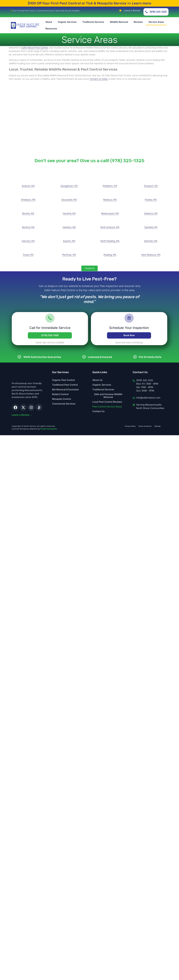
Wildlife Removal (119, 22)
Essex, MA (28, 255)
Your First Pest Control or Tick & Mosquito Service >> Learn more (89, 3)
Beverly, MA (28, 213)
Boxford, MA (28, 227)
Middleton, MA (110, 186)
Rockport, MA (151, 186)
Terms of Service (145, 426)
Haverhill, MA (69, 213)
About (49, 22)
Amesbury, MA (28, 200)
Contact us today (99, 79)
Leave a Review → (22, 415)
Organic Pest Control (63, 380)
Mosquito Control (62, 399)
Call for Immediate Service (50, 328)
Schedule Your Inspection (129, 328)
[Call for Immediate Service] (50, 318)
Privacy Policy (130, 426)
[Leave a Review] (120, 10)
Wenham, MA (151, 241)
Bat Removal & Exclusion (65, 389)
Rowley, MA (151, 200)
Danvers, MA (28, 241)
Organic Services (67, 22)
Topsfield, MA (151, 227)
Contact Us (98, 411)
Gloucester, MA (69, 200)
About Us (97, 380)
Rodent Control (60, 394)
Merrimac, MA (69, 255)
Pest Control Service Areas (107, 407)
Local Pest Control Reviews (107, 402)
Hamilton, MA (69, 227)
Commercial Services (64, 404)
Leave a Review (132, 10)
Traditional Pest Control (65, 385)
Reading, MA (110, 255)
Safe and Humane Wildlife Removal (108, 396)
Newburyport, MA (110, 213)
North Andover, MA (110, 227)
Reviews (138, 22)
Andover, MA (28, 186)
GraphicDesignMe (49, 429)
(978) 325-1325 (50, 335)
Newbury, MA (110, 200)
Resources (51, 29)
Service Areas (156, 22)
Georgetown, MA (69, 186)
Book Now (129, 335)
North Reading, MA (110, 241)
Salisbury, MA (151, 213)
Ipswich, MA (69, 241)
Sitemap (157, 426)
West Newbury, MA (151, 255)
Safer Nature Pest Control (35, 48)
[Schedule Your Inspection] (129, 318)
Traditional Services (93, 22)
